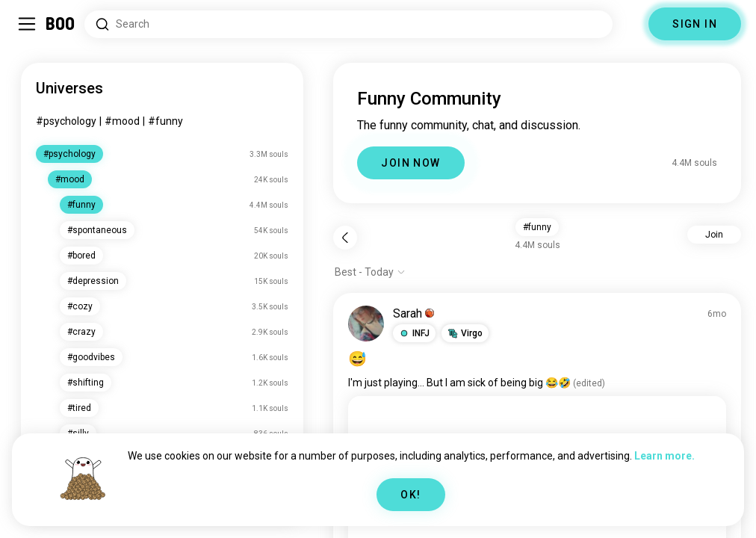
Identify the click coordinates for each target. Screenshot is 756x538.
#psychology (66, 121)
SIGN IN (695, 24)
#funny (165, 121)
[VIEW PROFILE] (366, 324)
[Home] (61, 24)
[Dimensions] (630, 24)
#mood (122, 121)
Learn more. (664, 456)
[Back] (345, 238)
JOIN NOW (410, 163)
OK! (410, 495)
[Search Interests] (348, 24)
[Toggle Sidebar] (27, 24)
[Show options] (370, 272)
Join (714, 235)
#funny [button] (537, 227)
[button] (414, 333)
